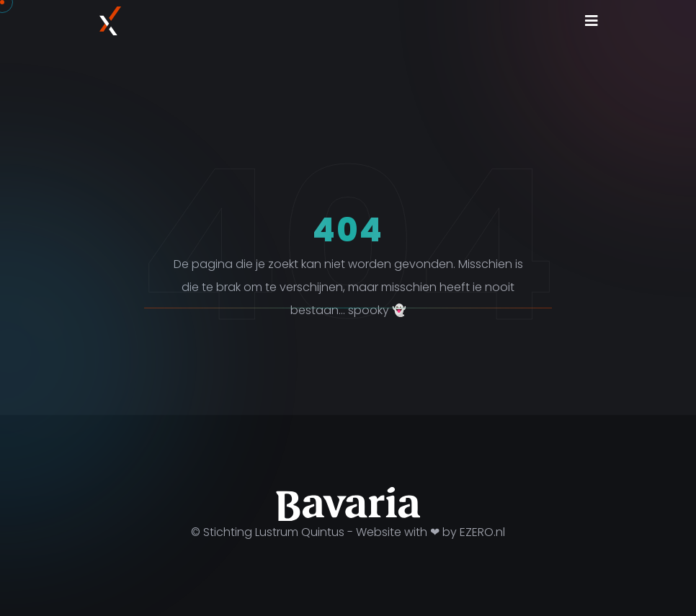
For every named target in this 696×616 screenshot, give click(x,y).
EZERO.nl (482, 532)
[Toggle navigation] (592, 21)
